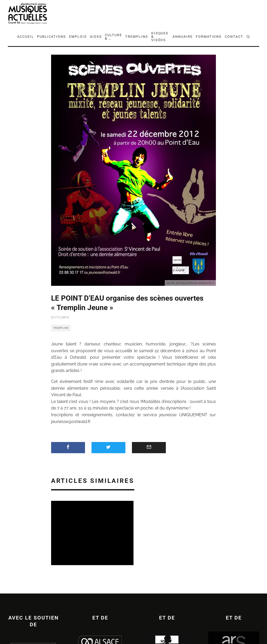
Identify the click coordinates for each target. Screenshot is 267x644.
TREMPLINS (137, 37)
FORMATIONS (209, 37)
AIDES (96, 37)
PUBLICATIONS (51, 37)
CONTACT (234, 37)
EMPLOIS (78, 37)
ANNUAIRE (183, 37)
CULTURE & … (113, 37)
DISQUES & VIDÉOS (160, 37)
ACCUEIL (26, 37)
